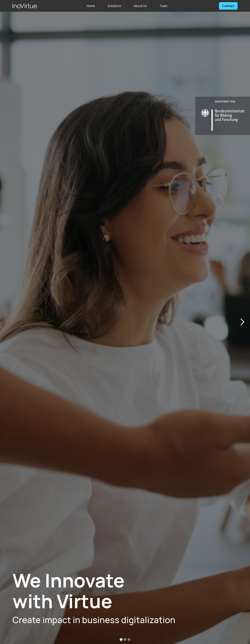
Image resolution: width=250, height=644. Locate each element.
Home (91, 6)
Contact (228, 6)
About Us (140, 6)
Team (163, 6)
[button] (242, 322)
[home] (25, 6)
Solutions (114, 6)
